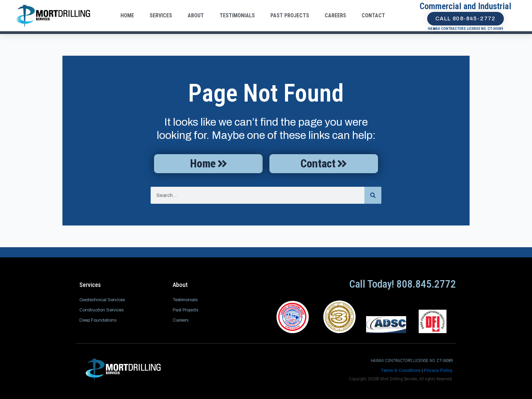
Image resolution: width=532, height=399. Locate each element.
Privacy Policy (438, 370)
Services (161, 15)
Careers (335, 15)
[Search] (373, 197)
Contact (373, 15)
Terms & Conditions (401, 370)
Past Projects (290, 15)
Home (127, 15)
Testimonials (237, 15)
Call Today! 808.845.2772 (403, 284)
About (196, 15)
